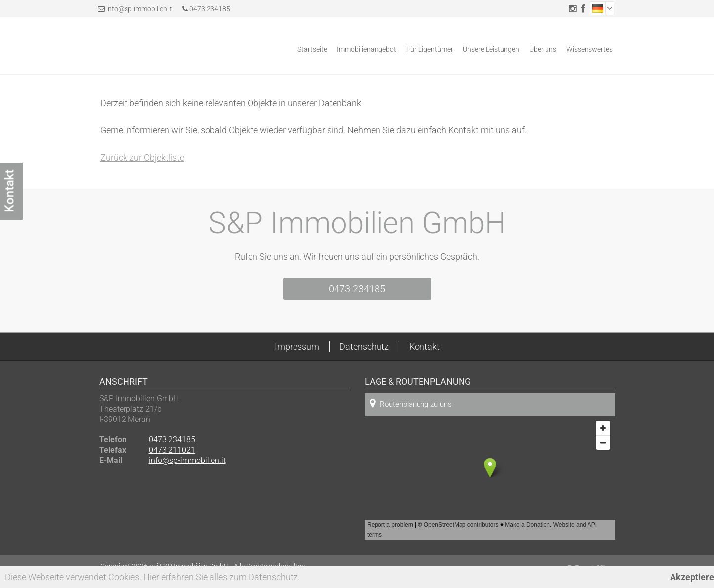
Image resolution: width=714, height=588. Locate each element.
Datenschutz (364, 347)
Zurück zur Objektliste (142, 157)
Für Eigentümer (430, 49)
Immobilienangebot (367, 49)
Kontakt (424, 347)
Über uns (543, 49)
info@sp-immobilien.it (139, 9)
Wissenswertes (589, 49)
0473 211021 (172, 450)
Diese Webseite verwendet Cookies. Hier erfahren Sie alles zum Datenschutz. (152, 577)
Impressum (297, 347)
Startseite (312, 49)
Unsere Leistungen (491, 49)
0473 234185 (206, 9)
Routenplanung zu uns (411, 403)
